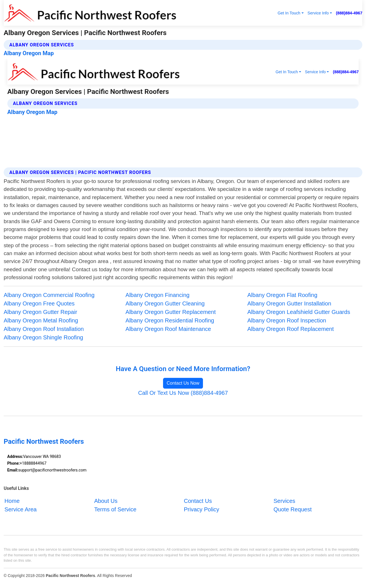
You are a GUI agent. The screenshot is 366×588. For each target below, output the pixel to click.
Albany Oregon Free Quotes (39, 303)
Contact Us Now (183, 383)
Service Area (21, 509)
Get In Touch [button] (289, 13)
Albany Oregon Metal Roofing (41, 320)
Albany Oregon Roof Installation (44, 329)
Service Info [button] (318, 13)
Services (284, 501)
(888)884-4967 (349, 13)
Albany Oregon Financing (157, 295)
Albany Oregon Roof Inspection (287, 320)
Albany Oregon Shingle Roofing (43, 337)
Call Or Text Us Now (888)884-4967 (183, 393)
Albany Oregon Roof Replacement (291, 329)
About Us (106, 501)
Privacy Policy (201, 509)
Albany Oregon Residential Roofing (170, 320)
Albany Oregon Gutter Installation (289, 303)
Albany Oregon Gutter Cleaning (165, 303)
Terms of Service (115, 509)
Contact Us (198, 501)
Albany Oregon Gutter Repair (40, 312)
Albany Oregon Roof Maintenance (168, 329)
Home (12, 501)
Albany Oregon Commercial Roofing (49, 295)
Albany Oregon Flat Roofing (282, 295)
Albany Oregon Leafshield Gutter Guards (299, 312)
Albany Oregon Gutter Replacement (171, 312)
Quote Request (293, 509)
